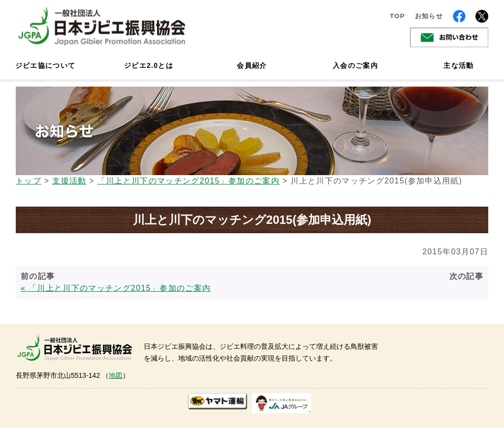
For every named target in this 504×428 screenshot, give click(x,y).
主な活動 (458, 65)
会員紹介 (252, 65)
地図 (116, 375)
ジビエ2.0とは (149, 65)
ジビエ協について (45, 65)
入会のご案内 (355, 65)
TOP (397, 16)
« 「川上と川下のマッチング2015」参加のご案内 (116, 288)
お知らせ (429, 16)
